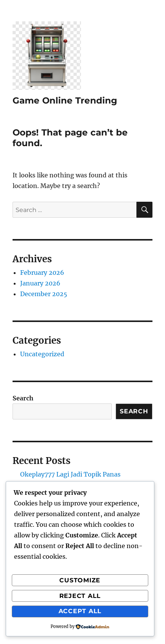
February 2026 (42, 273)
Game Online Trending (65, 100)
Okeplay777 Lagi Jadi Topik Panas (70, 474)
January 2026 (40, 283)
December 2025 (44, 294)
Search (23, 398)
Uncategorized (42, 354)
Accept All (80, 611)
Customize (80, 580)
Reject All (80, 596)
